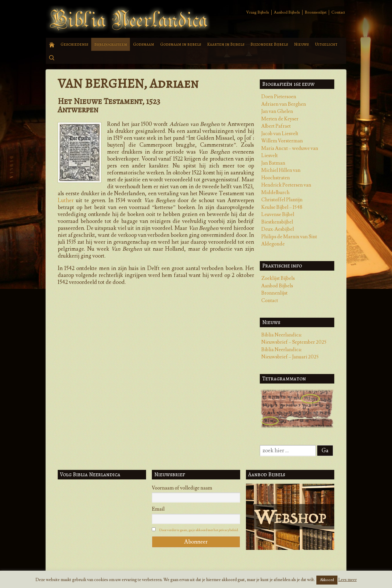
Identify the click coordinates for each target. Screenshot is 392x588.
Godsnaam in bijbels (181, 44)
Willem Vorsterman (282, 141)
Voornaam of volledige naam (182, 488)
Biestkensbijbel (277, 222)
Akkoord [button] (327, 580)
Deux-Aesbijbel (278, 229)
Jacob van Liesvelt (280, 134)
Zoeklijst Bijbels (278, 278)
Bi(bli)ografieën (111, 44)
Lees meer (348, 580)
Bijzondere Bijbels (269, 44)
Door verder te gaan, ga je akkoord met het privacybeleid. (199, 530)
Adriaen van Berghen (284, 104)
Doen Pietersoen (279, 97)
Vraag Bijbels (258, 12)
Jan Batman (273, 163)
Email (158, 509)
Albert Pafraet (276, 126)
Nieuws (302, 44)
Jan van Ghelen (277, 111)
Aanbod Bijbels (287, 12)
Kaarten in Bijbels (226, 44)
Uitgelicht (326, 44)
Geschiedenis (74, 44)
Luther (66, 200)
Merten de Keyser (280, 119)
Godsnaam (144, 44)
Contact (338, 12)
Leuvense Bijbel (278, 215)
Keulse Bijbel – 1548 (282, 207)
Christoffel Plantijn (282, 200)
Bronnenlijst (316, 12)
